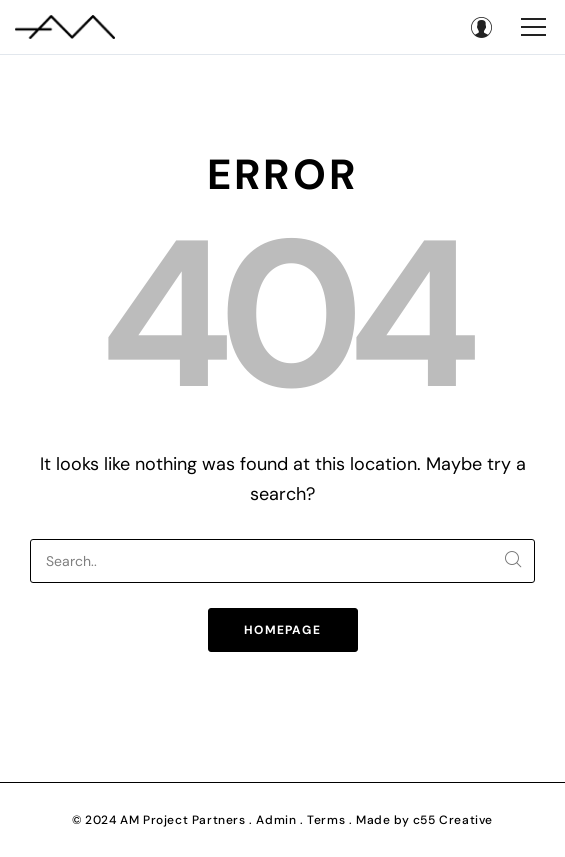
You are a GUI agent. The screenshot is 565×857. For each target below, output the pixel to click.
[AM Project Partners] (65, 27)
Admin (276, 820)
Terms (326, 820)
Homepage (282, 630)
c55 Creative (453, 820)
